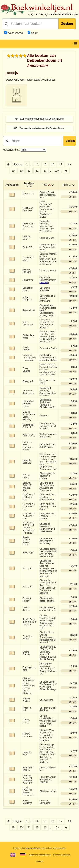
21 (29, 171)
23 (45, 171)
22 (37, 171)
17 (61, 164)
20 (21, 171)
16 (53, 164)
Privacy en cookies (62, 855)
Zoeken (67, 24)
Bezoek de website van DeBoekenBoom (39, 128)
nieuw (34, 33)
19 (13, 171)
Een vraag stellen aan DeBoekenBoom (39, 119)
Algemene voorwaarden (40, 855)
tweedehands (15, 33)
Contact (39, 861)
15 (45, 164)
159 (56, 171)
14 (37, 164)
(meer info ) (44, 283)
